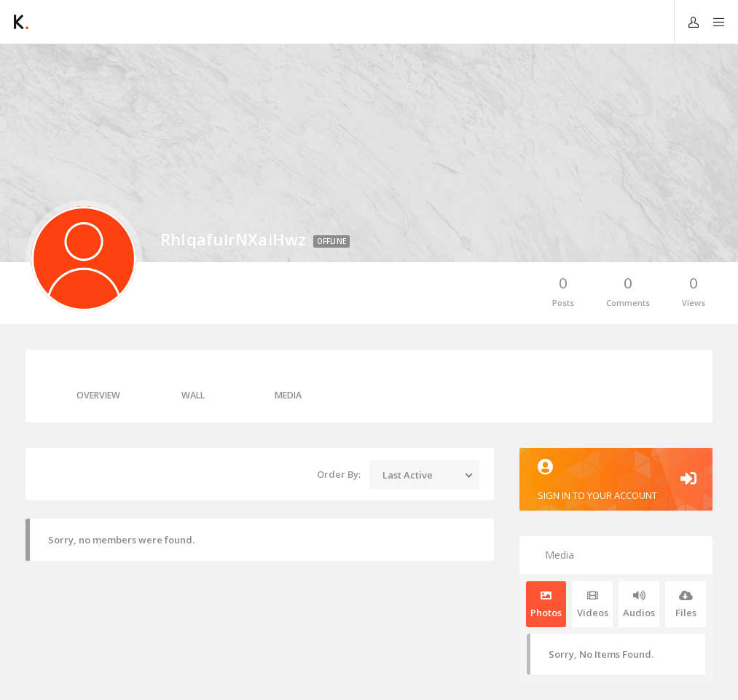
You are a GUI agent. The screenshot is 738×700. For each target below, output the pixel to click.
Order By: (339, 474)
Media (288, 395)
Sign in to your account (616, 480)
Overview (98, 395)
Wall (193, 395)
